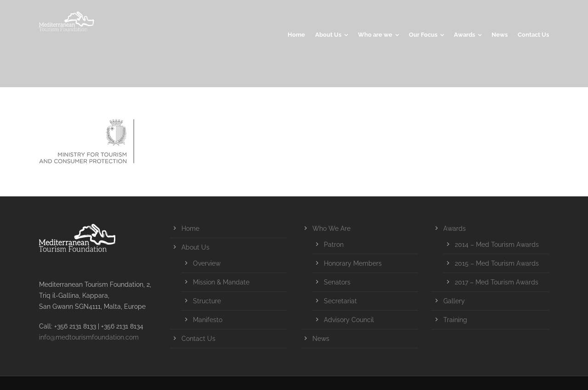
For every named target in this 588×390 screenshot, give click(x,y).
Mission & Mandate (221, 282)
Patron (334, 245)
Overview (207, 263)
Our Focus (423, 35)
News (500, 35)
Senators (337, 282)
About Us (328, 35)
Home (296, 35)
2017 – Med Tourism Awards (497, 282)
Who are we (375, 35)
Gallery (454, 301)
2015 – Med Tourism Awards (497, 263)
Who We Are (331, 228)
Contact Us (533, 35)
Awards (464, 35)
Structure (207, 301)
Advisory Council (349, 320)
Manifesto (208, 320)
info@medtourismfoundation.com (89, 337)
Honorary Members (353, 263)
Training (455, 320)
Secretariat (340, 301)
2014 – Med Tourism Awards (497, 245)
